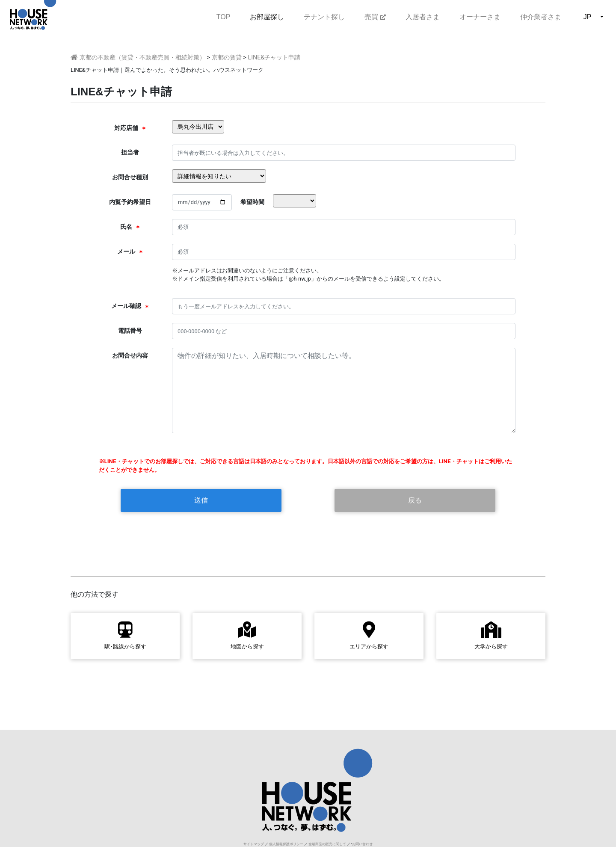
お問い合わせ (362, 844)
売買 (375, 17)
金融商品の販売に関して (327, 844)
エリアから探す (369, 635)
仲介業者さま (541, 17)
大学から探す (491, 635)
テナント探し (324, 17)
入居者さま (423, 17)
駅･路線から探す (125, 635)
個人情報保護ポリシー (286, 844)
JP (588, 17)
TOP (224, 16)
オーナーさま (480, 17)
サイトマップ (254, 844)
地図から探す (247, 635)
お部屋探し (267, 17)
